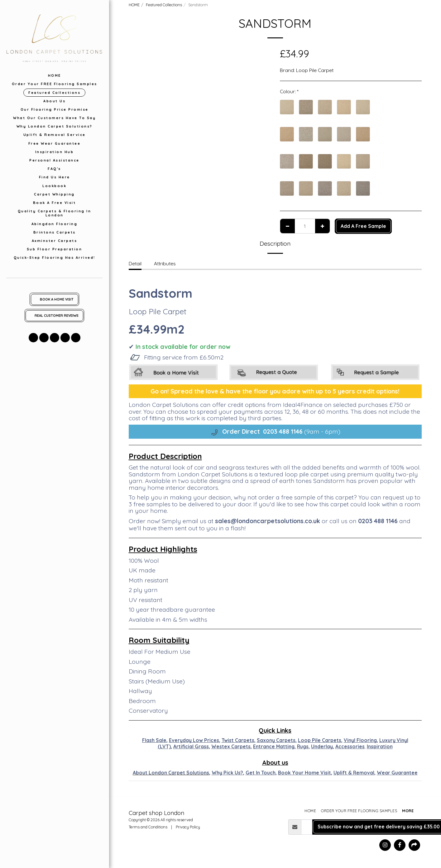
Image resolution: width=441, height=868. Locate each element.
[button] (33, 338)
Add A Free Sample (363, 226)
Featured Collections (164, 5)
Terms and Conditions (148, 827)
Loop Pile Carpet (315, 70)
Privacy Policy (188, 827)
